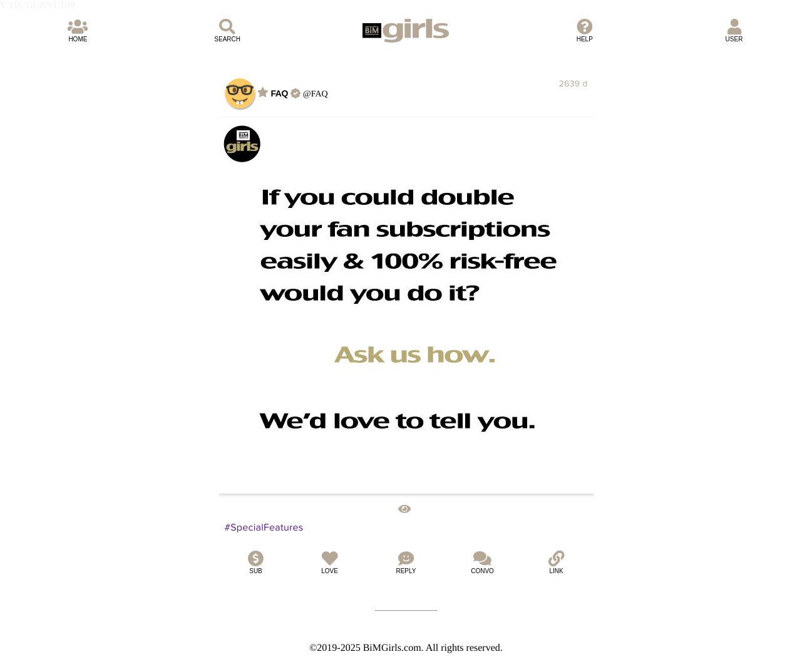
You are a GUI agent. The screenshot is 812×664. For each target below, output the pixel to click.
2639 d (573, 84)
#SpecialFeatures (264, 527)
